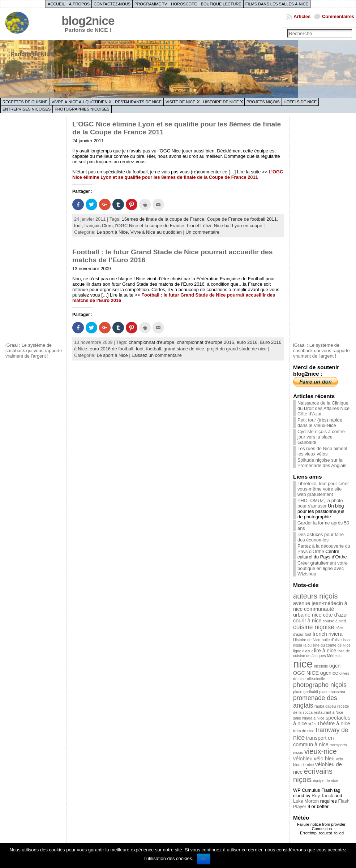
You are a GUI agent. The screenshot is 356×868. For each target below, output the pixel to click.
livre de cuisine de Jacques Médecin (321, 653)
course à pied (334, 621)
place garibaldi (306, 692)
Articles (302, 16)
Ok (204, 858)
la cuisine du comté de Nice (327, 645)
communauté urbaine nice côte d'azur (321, 612)
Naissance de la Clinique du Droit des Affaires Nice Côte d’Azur (323, 408)
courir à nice (307, 621)
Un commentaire (202, 232)
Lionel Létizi (199, 226)
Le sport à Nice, (114, 232)
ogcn (335, 666)
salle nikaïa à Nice (309, 718)
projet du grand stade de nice (237, 349)
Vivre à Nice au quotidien (80, 102)
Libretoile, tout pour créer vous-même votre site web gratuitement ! (323, 489)
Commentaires (338, 16)
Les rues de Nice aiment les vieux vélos (322, 451)
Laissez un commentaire (157, 355)
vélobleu (303, 759)
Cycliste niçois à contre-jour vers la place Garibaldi (322, 437)
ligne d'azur (303, 651)
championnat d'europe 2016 (205, 342)
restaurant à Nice (329, 712)
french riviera (328, 634)
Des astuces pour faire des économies (321, 537)
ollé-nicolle (316, 679)
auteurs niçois (315, 596)
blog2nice (88, 21)
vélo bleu (324, 759)
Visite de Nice (181, 102)
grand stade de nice (184, 349)
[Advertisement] (34, 229)
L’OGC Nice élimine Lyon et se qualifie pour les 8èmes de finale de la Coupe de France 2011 (178, 174)
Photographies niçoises (82, 109)
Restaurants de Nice (138, 102)
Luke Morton (306, 801)
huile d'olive (332, 640)
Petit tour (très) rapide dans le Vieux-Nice (320, 423)
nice (303, 664)
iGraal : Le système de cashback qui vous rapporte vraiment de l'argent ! (34, 351)
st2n (312, 724)
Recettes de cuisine (25, 102)
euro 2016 (247, 342)
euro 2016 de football (111, 349)
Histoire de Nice (221, 102)
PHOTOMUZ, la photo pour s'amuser (320, 503)
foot (78, 226)
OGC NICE (306, 673)
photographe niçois (320, 685)
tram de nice (304, 731)
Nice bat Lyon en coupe (238, 226)
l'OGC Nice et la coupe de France (150, 226)
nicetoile (321, 666)
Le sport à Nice (112, 355)
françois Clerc (98, 226)
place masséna (332, 692)
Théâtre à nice (334, 724)
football (153, 349)
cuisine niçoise (314, 627)
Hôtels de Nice (300, 102)
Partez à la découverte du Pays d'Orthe (324, 549)
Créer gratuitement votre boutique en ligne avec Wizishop (323, 568)
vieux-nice (321, 751)
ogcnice (329, 673)
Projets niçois (263, 102)
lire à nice (325, 651)
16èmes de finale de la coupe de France (163, 219)
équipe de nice (325, 781)
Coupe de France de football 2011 (242, 219)
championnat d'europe (151, 342)
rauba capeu (325, 706)
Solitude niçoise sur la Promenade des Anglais (322, 463)
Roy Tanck (322, 796)
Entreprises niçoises (27, 109)
